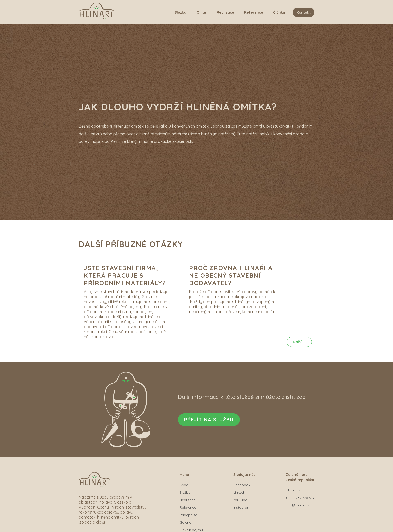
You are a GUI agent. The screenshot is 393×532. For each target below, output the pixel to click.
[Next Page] (299, 342)
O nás (202, 12)
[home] (96, 12)
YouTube (240, 500)
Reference (254, 12)
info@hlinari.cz (298, 505)
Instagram (242, 507)
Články (279, 12)
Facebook (242, 485)
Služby (181, 12)
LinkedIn (240, 492)
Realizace (225, 12)
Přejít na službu (209, 419)
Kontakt (304, 12)
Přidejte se (188, 515)
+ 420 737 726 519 (300, 498)
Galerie (185, 522)
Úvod (184, 485)
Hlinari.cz (293, 490)
